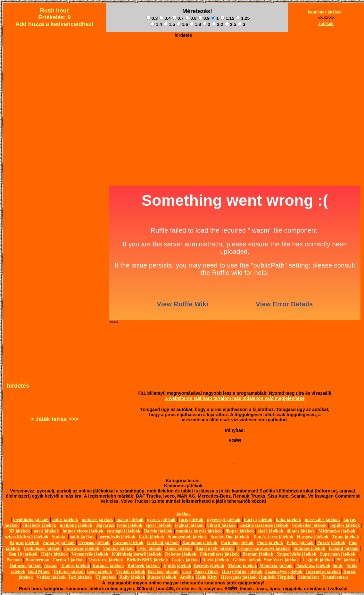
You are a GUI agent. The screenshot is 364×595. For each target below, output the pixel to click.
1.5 (169, 24)
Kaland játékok (344, 548)
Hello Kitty (207, 577)
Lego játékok (100, 571)
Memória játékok (276, 566)
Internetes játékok (323, 571)
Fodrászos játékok (82, 548)
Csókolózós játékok (42, 548)
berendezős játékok (117, 537)
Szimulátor (309, 577)
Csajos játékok (186, 560)
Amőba (187, 577)
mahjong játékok (76, 525)
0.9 (204, 18)
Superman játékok (338, 554)
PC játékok (347, 560)
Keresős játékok (209, 566)
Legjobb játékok (318, 560)
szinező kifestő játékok (27, 537)
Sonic (338, 566)
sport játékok (159, 525)
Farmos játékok (128, 543)
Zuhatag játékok (59, 543)
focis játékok (191, 520)
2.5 (231, 24)
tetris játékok (46, 531)
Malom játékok (242, 566)
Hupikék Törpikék (277, 577)
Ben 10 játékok (23, 554)
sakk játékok (83, 537)
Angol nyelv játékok (215, 548)
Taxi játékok (80, 577)
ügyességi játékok (224, 520)
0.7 (178, 18)
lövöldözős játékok (31, 520)
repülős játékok (345, 525)
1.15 (227, 18)
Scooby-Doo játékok (230, 537)
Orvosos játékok (94, 543)
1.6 (182, 24)
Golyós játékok (247, 560)
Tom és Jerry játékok (273, 537)
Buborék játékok (144, 566)
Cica (187, 571)
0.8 (191, 18)
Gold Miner (39, 571)
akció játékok (270, 531)
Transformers (335, 577)
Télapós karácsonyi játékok (264, 548)
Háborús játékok (25, 566)
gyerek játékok (161, 520)
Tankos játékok (76, 566)
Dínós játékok (179, 548)
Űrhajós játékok (69, 571)
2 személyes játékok (283, 571)
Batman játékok (258, 554)
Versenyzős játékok (90, 554)
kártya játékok (258, 520)
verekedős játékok (309, 525)
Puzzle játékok (331, 543)
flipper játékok (240, 531)
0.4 (165, 18)
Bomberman (37, 560)
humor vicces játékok (83, 531)
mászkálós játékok (322, 520)
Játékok (326, 24)
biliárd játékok (222, 525)
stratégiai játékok (124, 531)
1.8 (195, 24)
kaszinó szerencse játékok (264, 525)
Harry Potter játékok (242, 571)
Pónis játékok (270, 543)
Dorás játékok (216, 560)
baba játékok (288, 520)
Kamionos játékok (200, 543)
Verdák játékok (130, 571)
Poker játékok (300, 543)
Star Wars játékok (281, 560)
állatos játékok (301, 531)
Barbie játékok (158, 531)
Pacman (14, 560)
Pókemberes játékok (219, 554)
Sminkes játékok (309, 548)
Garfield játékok (163, 543)
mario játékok (130, 520)
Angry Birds (206, 571)
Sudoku (59, 537)
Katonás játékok (108, 566)
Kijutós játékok (25, 543)
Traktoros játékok (106, 560)
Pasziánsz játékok (313, 566)
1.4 (156, 24)
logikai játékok (189, 525)
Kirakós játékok (163, 571)
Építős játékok (177, 566)
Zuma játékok (345, 537)
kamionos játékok (325, 12)
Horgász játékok (313, 537)
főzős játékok (151, 537)
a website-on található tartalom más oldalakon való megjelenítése (235, 398)
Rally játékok (132, 577)
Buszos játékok (162, 577)
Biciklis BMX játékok (147, 560)
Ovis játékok (150, 548)
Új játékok (106, 577)
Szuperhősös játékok (297, 554)
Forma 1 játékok (69, 560)
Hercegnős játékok (239, 577)
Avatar (50, 566)
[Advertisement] (183, 85)
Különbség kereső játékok (137, 554)
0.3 (152, 18)
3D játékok (19, 531)
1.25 (243, 18)
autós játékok (65, 520)
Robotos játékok (181, 554)
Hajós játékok (54, 554)
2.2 (217, 24)
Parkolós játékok (237, 543)
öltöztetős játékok (39, 525)
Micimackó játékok (337, 531)
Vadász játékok (51, 577)
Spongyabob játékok (188, 537)
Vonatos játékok (118, 548)
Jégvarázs (105, 525)
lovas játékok (130, 525)
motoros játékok (97, 520)
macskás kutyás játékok (199, 531)
